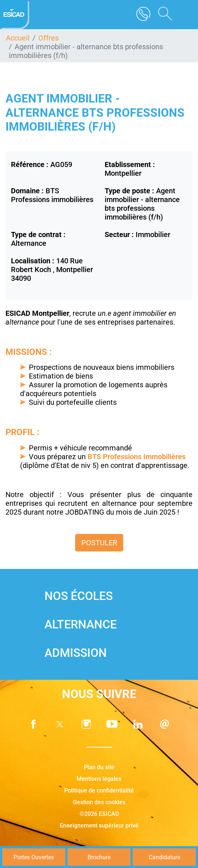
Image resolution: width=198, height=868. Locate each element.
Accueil (18, 38)
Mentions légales (99, 779)
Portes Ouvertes (34, 857)
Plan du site (99, 767)
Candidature (164, 857)
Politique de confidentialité (99, 790)
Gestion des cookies (99, 802)
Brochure (99, 857)
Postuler (99, 543)
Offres (48, 38)
